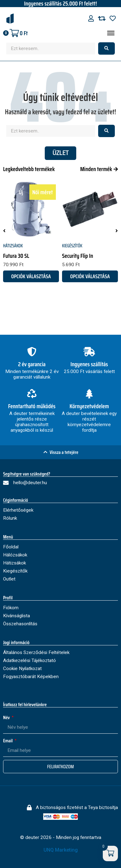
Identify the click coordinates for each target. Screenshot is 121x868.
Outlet (9, 579)
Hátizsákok (13, 246)
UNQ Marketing (61, 850)
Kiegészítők (72, 246)
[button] (4, 231)
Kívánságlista (17, 616)
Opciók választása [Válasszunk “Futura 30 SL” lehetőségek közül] (31, 276)
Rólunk (10, 518)
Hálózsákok (15, 555)
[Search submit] (106, 48)
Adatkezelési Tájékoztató (29, 660)
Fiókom (11, 608)
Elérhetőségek (18, 510)
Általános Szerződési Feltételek (36, 652)
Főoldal (11, 547)
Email (8, 741)
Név (7, 717)
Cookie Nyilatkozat (22, 669)
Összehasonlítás (20, 624)
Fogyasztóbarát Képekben (31, 677)
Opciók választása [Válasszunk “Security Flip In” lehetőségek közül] (90, 276)
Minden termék (96, 169)
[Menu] (111, 33)
